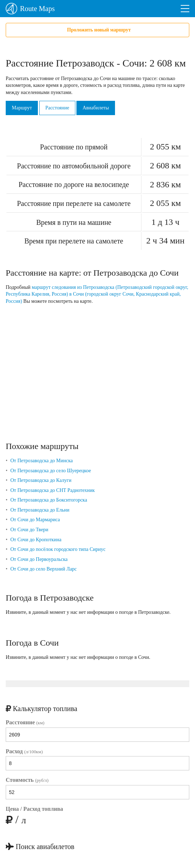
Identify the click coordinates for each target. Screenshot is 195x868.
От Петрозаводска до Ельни (40, 510)
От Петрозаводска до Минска (42, 461)
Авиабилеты (96, 108)
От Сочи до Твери (29, 530)
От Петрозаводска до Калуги (41, 480)
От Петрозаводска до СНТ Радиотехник (52, 490)
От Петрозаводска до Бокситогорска (49, 500)
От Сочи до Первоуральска (39, 559)
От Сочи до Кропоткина (36, 540)
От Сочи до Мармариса (35, 520)
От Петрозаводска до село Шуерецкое (51, 471)
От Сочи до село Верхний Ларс (44, 569)
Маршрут (22, 108)
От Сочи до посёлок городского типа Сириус (58, 549)
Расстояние (57, 108)
